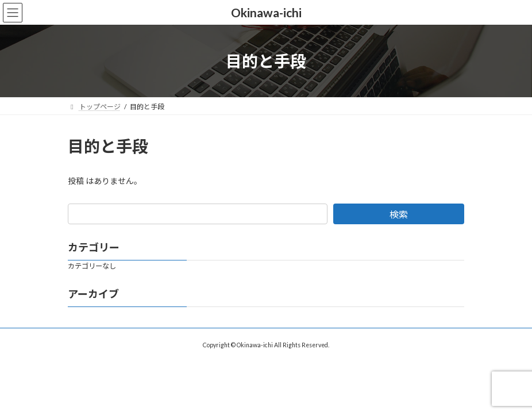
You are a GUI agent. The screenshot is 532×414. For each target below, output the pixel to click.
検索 (399, 214)
